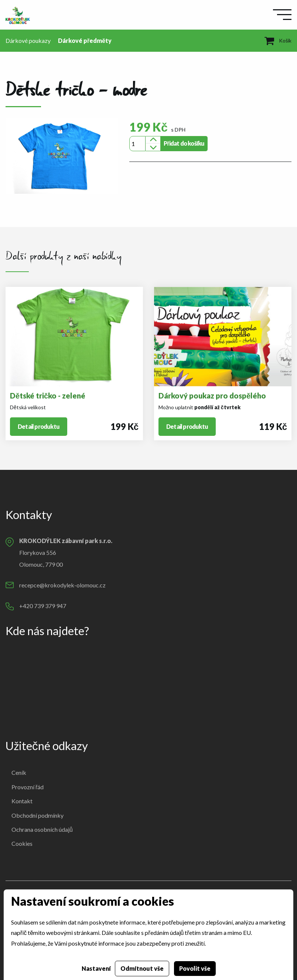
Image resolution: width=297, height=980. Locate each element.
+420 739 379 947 (43, 606)
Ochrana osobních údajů (42, 829)
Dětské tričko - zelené (48, 396)
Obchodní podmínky (37, 815)
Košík (278, 40)
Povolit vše (195, 968)
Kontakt (22, 801)
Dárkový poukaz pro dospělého (212, 396)
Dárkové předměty (85, 40)
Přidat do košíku (184, 143)
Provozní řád (28, 787)
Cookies (22, 843)
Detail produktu (39, 426)
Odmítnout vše (142, 968)
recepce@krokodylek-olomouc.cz (62, 585)
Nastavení (96, 968)
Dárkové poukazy (28, 40)
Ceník (19, 772)
